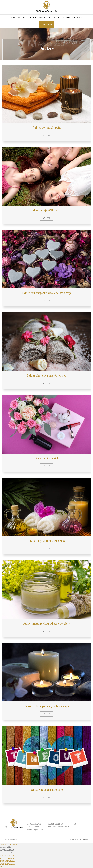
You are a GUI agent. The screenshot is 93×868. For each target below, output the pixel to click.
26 (6, 864)
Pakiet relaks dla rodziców (46, 790)
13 (8, 858)
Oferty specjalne (54, 18)
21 (10, 861)
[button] (47, 136)
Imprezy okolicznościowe (37, 18)
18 (3, 861)
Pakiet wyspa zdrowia (47, 128)
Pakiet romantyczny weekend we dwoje (46, 293)
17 (1, 861)
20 (8, 861)
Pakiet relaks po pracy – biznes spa (46, 706)
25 (3, 864)
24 (1, 864)
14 (10, 858)
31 (1, 867)
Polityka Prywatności (35, 830)
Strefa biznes (66, 18)
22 (12, 861)
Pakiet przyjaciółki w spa (47, 211)
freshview (85, 839)
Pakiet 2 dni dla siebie (47, 458)
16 (14, 858)
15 (12, 858)
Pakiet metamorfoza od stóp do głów (47, 624)
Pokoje (13, 18)
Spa (73, 18)
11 (3, 858)
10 (1, 858)
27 (8, 864)
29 (12, 864)
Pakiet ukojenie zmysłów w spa (46, 376)
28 (10, 864)
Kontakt (80, 18)
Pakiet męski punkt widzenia (47, 541)
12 (6, 858)
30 (14, 864)
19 (6, 861)
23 (14, 861)
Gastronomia (22, 18)
